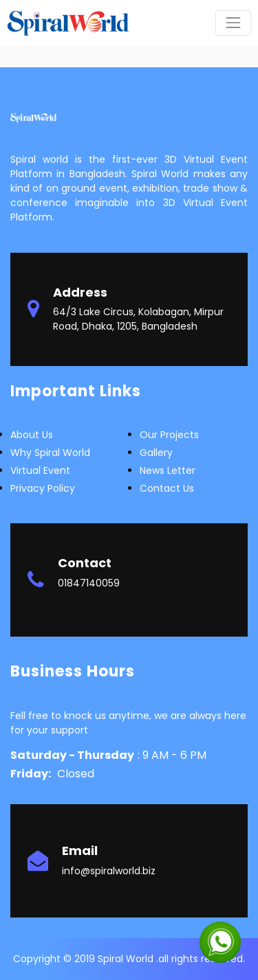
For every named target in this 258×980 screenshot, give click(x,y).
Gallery (156, 453)
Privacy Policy (43, 488)
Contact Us (167, 488)
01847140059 (89, 583)
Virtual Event (40, 470)
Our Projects (169, 435)
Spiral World (127, 959)
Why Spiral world (50, 453)
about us (32, 435)
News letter (168, 470)
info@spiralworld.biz (109, 871)
